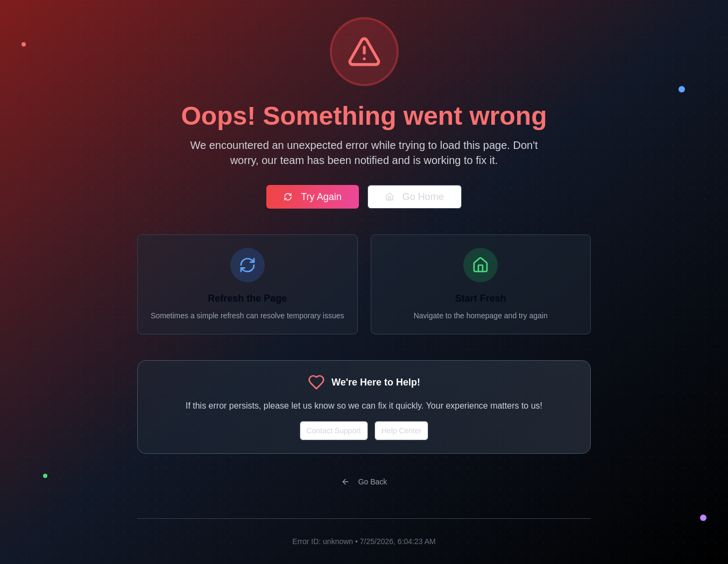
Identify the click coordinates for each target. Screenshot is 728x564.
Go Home (415, 197)
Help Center (402, 431)
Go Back (364, 482)
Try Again (312, 197)
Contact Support (334, 431)
